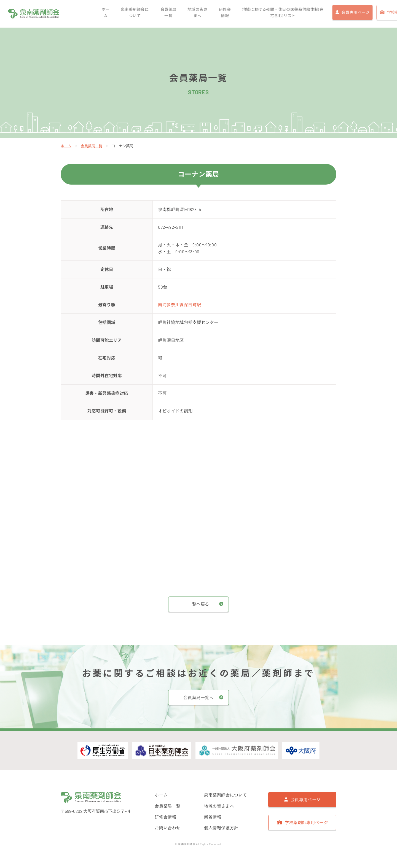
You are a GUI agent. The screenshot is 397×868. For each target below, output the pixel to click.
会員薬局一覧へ (198, 697)
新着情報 (213, 817)
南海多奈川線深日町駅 (179, 305)
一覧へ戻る (198, 604)
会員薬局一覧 (128, 14)
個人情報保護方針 (221, 828)
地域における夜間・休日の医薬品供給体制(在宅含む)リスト (241, 14)
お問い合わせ (168, 828)
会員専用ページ (314, 14)
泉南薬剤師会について (95, 14)
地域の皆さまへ (155, 14)
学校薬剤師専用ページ (366, 14)
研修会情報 (181, 14)
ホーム (67, 14)
